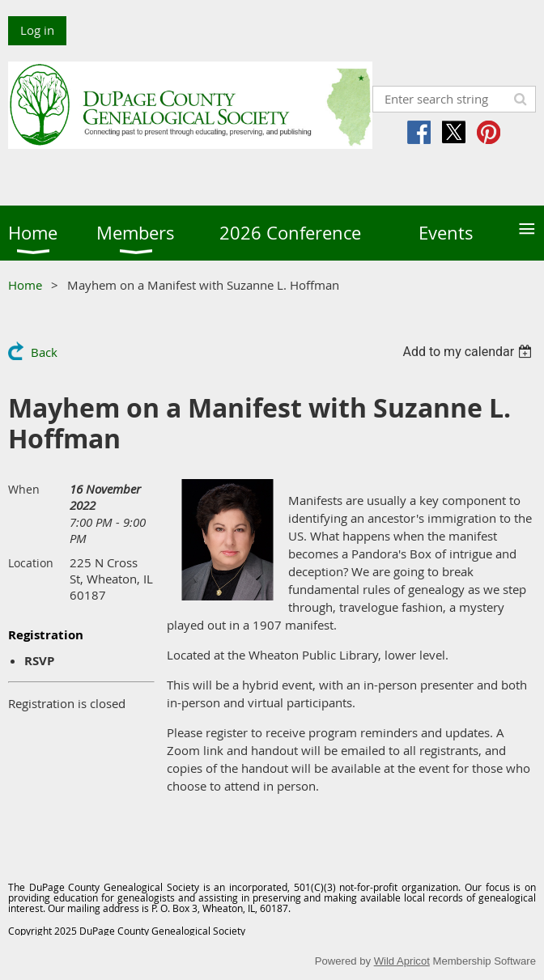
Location (31, 563)
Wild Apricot (402, 961)
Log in (37, 30)
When (24, 489)
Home (25, 285)
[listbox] (469, 352)
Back (44, 352)
